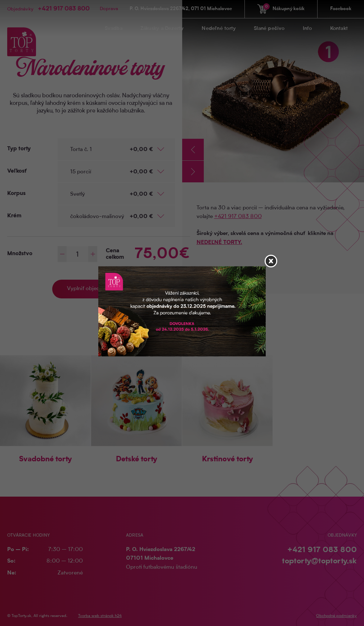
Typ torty (19, 149)
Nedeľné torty (219, 29)
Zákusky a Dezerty (162, 29)
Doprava (109, 9)
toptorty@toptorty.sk (319, 561)
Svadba (114, 29)
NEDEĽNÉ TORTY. (219, 243)
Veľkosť (17, 171)
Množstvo (20, 254)
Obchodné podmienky (336, 616)
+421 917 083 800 (64, 9)
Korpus (16, 194)
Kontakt (339, 29)
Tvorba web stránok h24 (100, 616)
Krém (14, 216)
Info (307, 29)
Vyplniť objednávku (91, 289)
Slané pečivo (269, 29)
